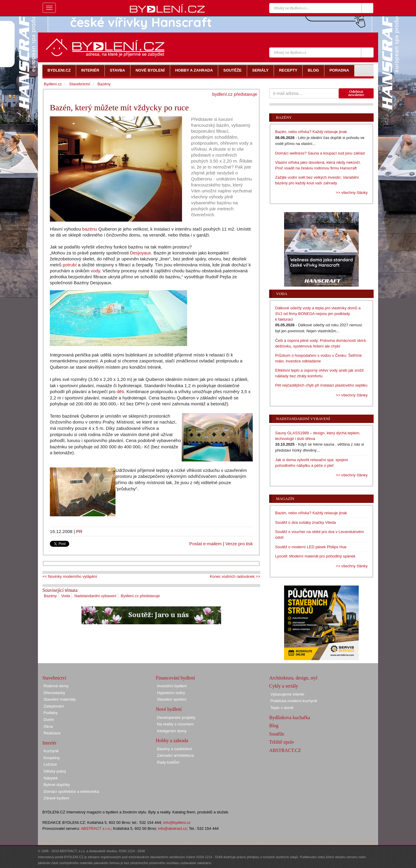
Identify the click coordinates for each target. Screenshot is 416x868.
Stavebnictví (80, 84)
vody (95, 271)
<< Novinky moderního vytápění (70, 576)
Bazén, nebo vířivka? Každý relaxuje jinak (311, 132)
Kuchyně (51, 751)
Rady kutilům (168, 762)
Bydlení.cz (53, 84)
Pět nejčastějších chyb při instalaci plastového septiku (321, 385)
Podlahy (51, 713)
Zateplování (54, 706)
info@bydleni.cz (177, 823)
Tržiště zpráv (282, 742)
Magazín (285, 499)
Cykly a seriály (284, 686)
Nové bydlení (169, 709)
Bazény (50, 596)
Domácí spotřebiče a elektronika (71, 791)
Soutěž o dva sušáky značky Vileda (306, 522)
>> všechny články (352, 193)
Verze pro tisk (239, 544)
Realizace (52, 733)
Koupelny (52, 758)
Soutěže (277, 734)
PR (79, 531)
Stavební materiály (60, 699)
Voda (66, 596)
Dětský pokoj (55, 771)
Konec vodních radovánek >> (235, 576)
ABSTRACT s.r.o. (96, 828)
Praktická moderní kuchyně (294, 701)
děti (120, 391)
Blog (274, 726)
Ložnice (50, 764)
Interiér (49, 743)
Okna (48, 726)
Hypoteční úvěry (171, 693)
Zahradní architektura (175, 755)
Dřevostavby (54, 693)
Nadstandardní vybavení (95, 596)
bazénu (90, 229)
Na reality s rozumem (175, 724)
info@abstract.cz (172, 828)
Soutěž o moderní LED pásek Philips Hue (311, 547)
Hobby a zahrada (172, 740)
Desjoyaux (140, 253)
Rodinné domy (56, 686)
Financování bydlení (175, 678)
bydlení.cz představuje (235, 94)
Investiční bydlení (172, 686)
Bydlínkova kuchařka (290, 718)
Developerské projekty (176, 718)
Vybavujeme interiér (287, 694)
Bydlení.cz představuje (140, 596)
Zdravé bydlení (56, 798)
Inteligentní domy (172, 731)
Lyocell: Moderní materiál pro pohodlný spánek (315, 556)
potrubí (70, 265)
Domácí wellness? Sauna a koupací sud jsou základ (320, 153)
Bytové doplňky (57, 785)
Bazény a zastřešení (175, 749)
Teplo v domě (282, 708)
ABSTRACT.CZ (285, 750)
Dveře (49, 720)
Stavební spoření (172, 699)
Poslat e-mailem (205, 544)
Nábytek (51, 778)
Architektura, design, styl (293, 678)
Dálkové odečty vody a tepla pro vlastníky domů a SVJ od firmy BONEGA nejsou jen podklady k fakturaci (318, 313)
